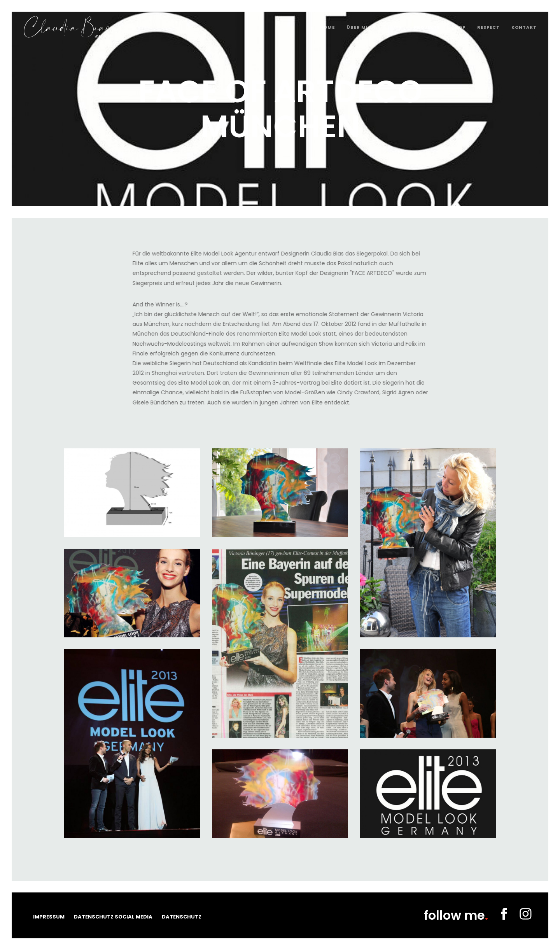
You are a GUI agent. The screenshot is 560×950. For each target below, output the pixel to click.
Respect (488, 27)
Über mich (361, 27)
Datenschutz (182, 917)
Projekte (427, 27)
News (395, 27)
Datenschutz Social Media (113, 917)
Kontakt (524, 27)
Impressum (49, 917)
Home (327, 27)
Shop (458, 27)
